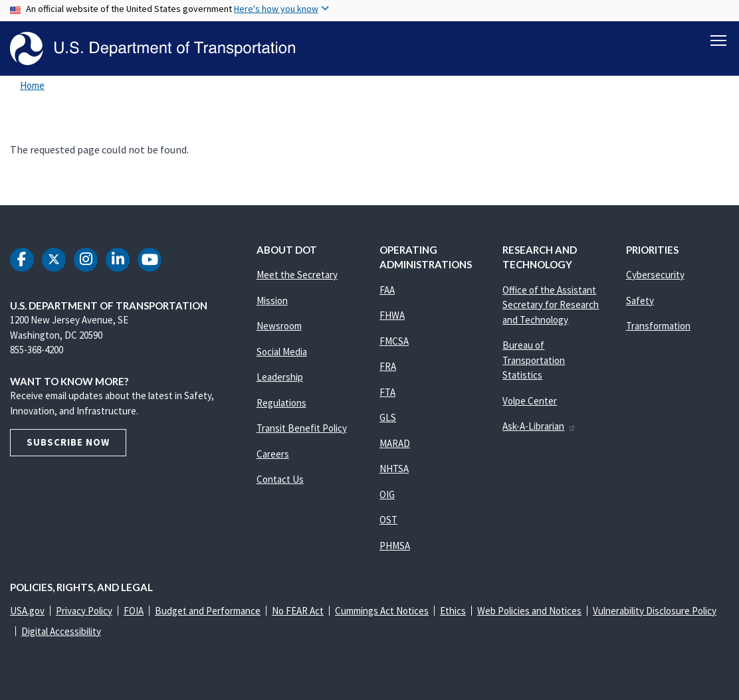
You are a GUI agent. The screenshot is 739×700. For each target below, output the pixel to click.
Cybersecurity (655, 275)
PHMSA (395, 546)
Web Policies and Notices (529, 611)
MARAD (395, 443)
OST (388, 520)
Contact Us (280, 479)
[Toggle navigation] (718, 41)
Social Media (282, 352)
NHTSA (394, 469)
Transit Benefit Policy (302, 428)
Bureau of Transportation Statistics (534, 360)
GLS (388, 417)
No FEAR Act (298, 611)
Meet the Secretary (297, 275)
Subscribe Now (68, 442)
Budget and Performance (208, 611)
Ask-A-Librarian (539, 426)
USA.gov (27, 611)
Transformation (658, 326)
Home (32, 85)
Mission (272, 301)
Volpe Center (530, 401)
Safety (640, 301)
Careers (273, 454)
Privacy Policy (84, 611)
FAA (387, 290)
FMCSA (394, 341)
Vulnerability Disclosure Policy (655, 611)
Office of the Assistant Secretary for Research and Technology (551, 305)
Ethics (453, 611)
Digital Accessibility (61, 631)
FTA (387, 392)
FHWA (392, 315)
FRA (388, 366)
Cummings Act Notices (382, 611)
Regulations (281, 403)
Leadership (280, 377)
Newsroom (279, 326)
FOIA (134, 611)
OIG (387, 494)
